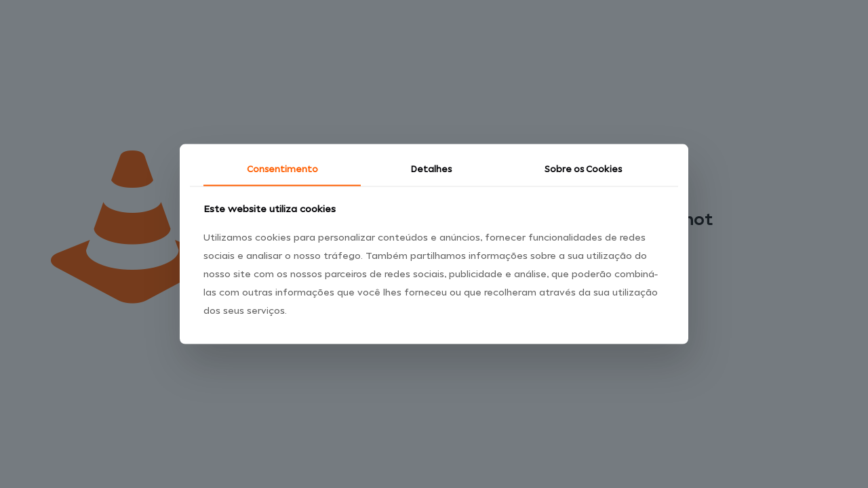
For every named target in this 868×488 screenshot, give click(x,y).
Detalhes (431, 170)
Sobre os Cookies (583, 170)
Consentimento (282, 170)
